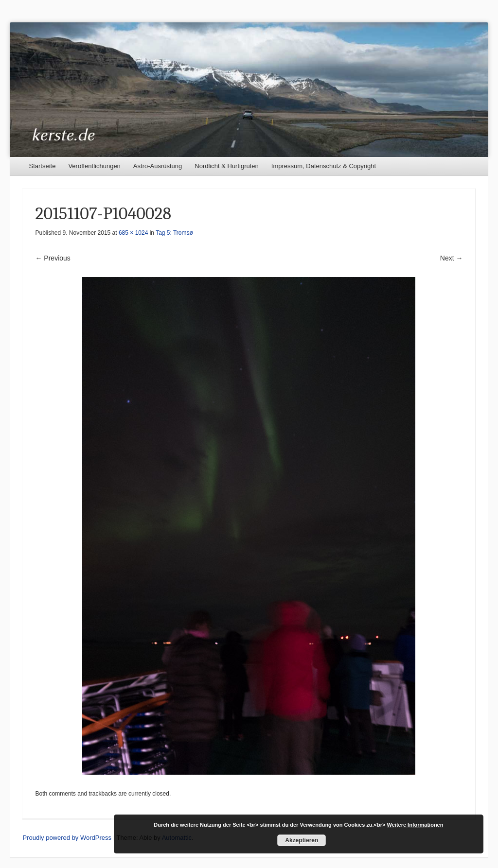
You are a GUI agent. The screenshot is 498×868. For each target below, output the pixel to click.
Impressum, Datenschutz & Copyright (324, 166)
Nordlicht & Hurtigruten (227, 166)
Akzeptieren (302, 840)
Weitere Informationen (415, 825)
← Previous (53, 258)
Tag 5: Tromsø (174, 233)
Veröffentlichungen (94, 166)
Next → (452, 258)
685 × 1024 (133, 233)
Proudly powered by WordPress (67, 838)
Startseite (42, 166)
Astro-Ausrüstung (158, 166)
